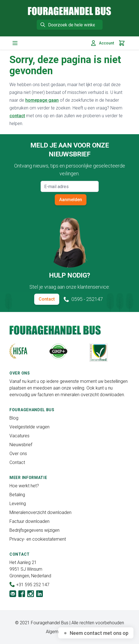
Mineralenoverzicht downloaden (40, 512)
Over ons (18, 454)
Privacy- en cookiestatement (38, 539)
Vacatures (19, 436)
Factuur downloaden (29, 521)
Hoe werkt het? (24, 486)
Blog (14, 418)
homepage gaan (42, 100)
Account (102, 43)
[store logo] (69, 11)
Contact (47, 299)
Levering (18, 504)
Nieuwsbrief (21, 445)
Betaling (17, 495)
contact (17, 116)
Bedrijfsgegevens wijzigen (34, 530)
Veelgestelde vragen (29, 427)
